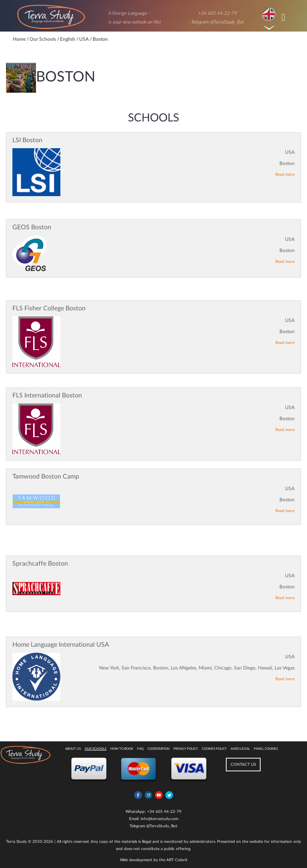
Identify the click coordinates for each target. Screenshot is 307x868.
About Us (73, 749)
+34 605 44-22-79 (218, 13)
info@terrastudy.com (159, 819)
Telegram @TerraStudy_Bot (217, 22)
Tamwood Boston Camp (46, 477)
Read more (285, 175)
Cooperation (158, 749)
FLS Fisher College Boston (49, 308)
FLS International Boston (47, 395)
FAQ (140, 749)
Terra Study (16, 842)
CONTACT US (243, 765)
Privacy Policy (186, 749)
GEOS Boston (32, 227)
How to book (122, 749)
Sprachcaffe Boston (40, 564)
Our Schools (96, 749)
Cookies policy (214, 749)
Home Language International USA (61, 645)
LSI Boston (27, 140)
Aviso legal (240, 749)
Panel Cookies (266, 749)
